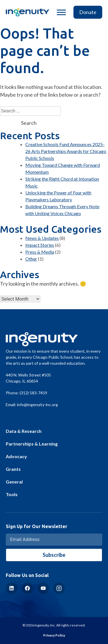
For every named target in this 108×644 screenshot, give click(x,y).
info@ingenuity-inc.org (37, 405)
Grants (13, 469)
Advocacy (16, 456)
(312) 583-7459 (33, 393)
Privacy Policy (54, 635)
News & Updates (42, 238)
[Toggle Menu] (61, 12)
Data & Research (24, 431)
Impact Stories (40, 245)
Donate (88, 12)
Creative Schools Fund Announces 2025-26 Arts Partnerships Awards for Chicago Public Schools (66, 151)
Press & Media (40, 252)
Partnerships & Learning (32, 444)
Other (31, 259)
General (14, 482)
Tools (12, 494)
